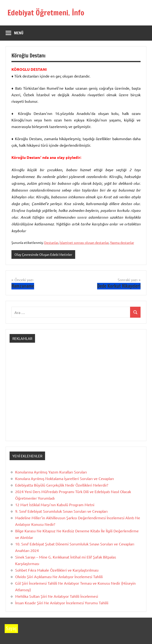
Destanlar (51, 242)
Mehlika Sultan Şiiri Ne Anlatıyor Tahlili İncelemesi (57, 596)
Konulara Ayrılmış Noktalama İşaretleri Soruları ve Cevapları (65, 478)
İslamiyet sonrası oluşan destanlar (84, 242)
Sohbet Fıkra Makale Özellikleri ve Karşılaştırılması (57, 570)
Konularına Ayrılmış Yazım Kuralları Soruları (51, 472)
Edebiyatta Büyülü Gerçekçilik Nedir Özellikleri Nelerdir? (62, 485)
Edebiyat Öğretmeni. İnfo (46, 13)
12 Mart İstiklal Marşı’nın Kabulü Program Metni (55, 505)
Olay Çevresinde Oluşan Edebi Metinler (43, 254)
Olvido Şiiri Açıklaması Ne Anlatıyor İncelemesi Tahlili (59, 576)
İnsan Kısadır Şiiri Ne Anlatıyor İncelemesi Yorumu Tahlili (62, 603)
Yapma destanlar (122, 242)
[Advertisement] (76, 396)
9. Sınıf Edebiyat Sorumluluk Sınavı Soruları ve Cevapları (61, 511)
